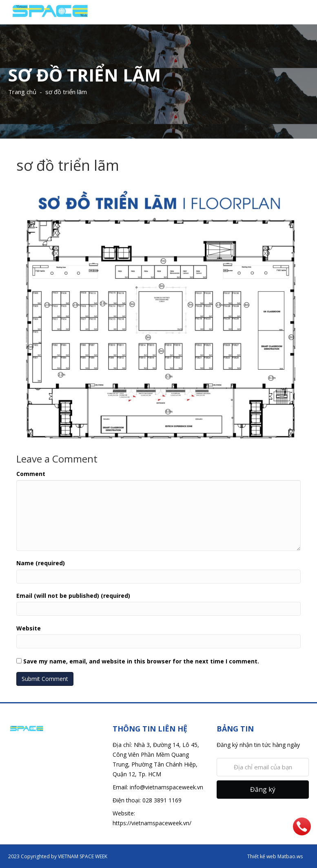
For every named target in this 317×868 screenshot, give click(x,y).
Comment (31, 474)
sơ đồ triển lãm (66, 92)
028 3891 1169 (162, 800)
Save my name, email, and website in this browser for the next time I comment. (141, 661)
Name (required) (41, 563)
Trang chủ (22, 92)
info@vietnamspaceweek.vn (166, 787)
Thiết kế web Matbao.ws (275, 856)
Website (29, 628)
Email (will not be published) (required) (73, 596)
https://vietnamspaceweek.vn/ (152, 823)
